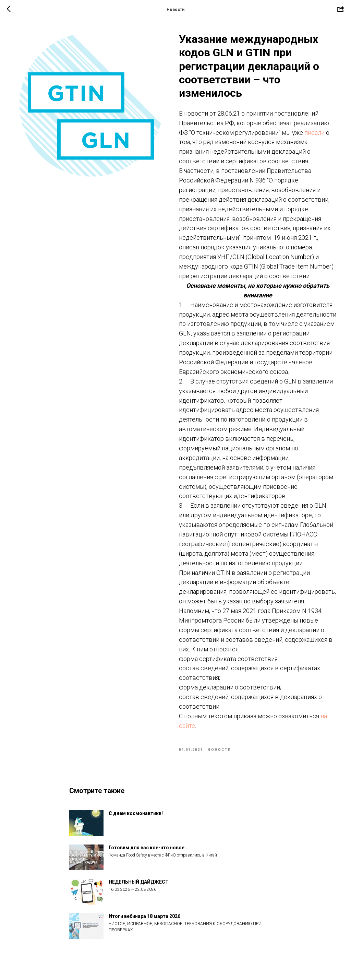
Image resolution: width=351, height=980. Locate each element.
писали (314, 133)
